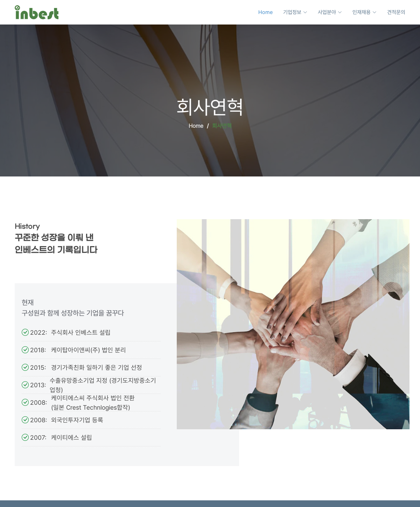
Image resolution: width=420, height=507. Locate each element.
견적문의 (396, 12)
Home (265, 12)
